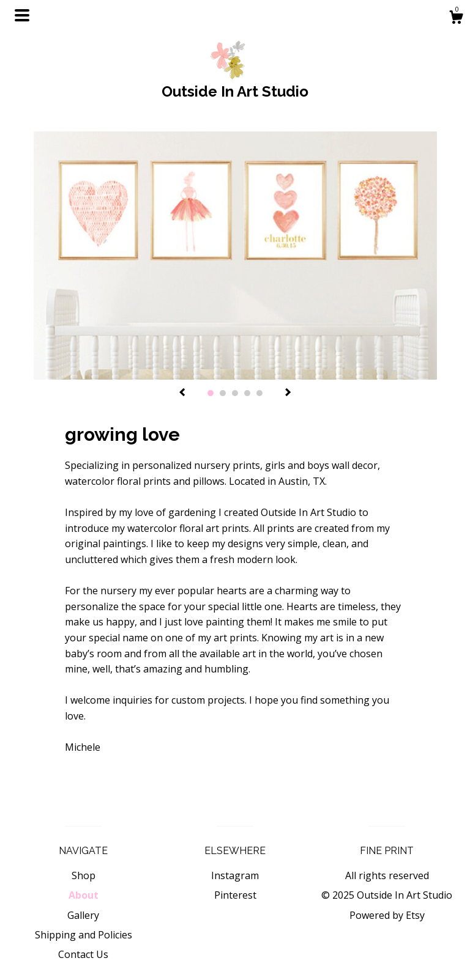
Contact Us (83, 954)
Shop (84, 875)
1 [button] (211, 393)
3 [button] (235, 393)
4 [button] (247, 393)
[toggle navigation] (22, 15)
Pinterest (235, 895)
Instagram (235, 875)
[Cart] (456, 19)
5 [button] (259, 393)
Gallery (83, 915)
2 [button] (223, 393)
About (84, 895)
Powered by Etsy (387, 915)
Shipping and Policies (84, 935)
